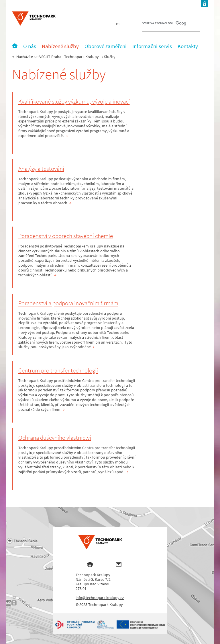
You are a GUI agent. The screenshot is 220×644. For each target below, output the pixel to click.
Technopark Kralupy (81, 57)
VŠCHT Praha (50, 57)
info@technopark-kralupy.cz (100, 598)
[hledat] (164, 25)
